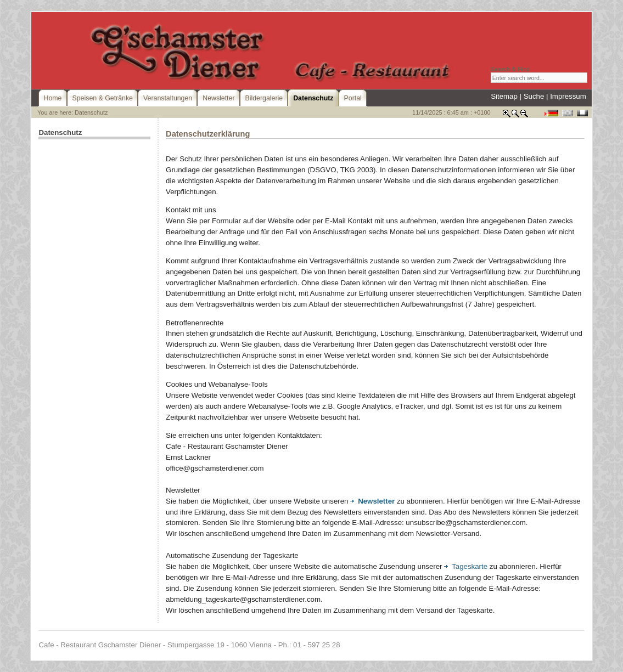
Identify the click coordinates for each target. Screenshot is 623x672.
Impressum (568, 96)
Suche (534, 96)
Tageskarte (466, 566)
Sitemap (504, 96)
